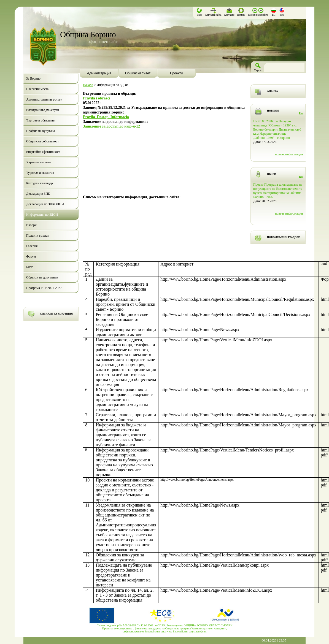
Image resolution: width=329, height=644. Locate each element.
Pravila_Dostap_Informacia (106, 117)
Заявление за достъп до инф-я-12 (111, 126)
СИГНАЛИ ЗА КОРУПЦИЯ (56, 314)
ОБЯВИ (272, 174)
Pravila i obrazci (97, 98)
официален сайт (103, 41)
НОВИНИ (273, 111)
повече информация (289, 154)
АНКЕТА (272, 91)
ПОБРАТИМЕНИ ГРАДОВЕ (284, 237)
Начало (88, 85)
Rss (301, 113)
